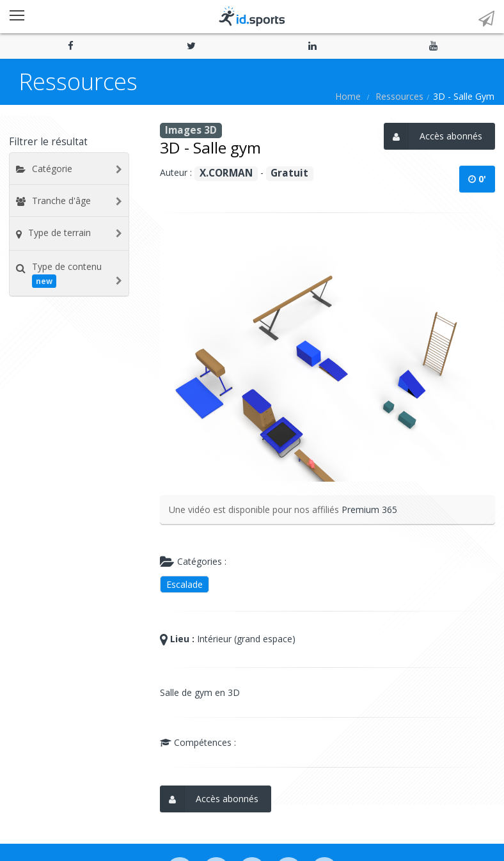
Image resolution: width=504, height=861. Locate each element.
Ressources (399, 96)
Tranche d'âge (61, 201)
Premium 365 (369, 509)
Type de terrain (59, 233)
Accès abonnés (433, 136)
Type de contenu (67, 274)
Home (348, 96)
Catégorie (52, 169)
